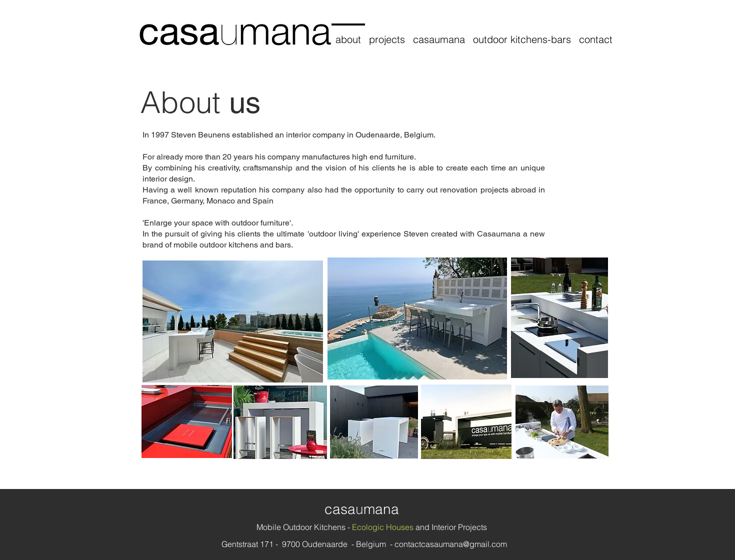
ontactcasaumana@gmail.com (453, 544)
